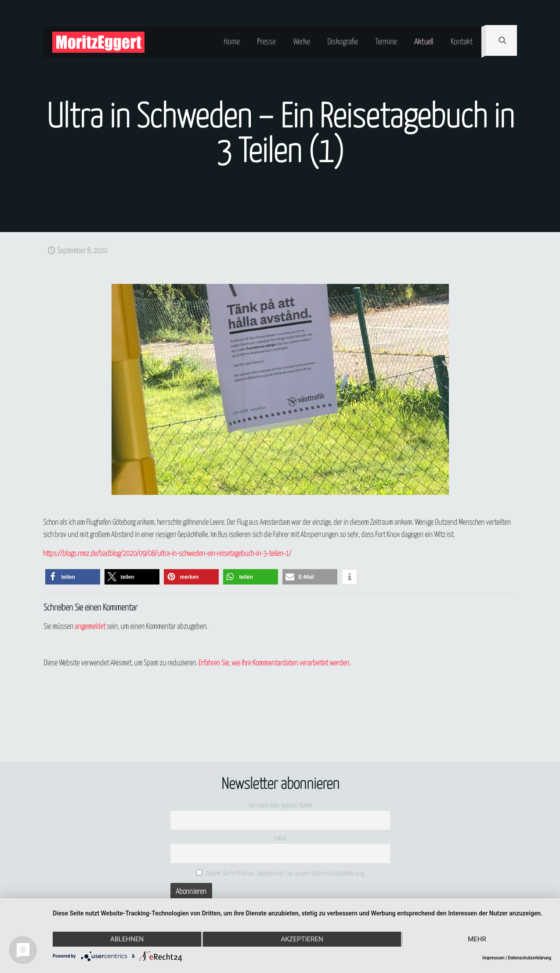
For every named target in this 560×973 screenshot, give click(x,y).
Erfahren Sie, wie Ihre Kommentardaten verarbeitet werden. (275, 663)
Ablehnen (127, 939)
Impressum (493, 958)
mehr (477, 939)
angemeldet (90, 627)
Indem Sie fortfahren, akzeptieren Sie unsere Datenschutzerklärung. (281, 873)
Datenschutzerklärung (529, 958)
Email (280, 838)
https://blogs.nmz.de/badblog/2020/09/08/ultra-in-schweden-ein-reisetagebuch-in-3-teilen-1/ (167, 554)
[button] (73, 577)
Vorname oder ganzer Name (280, 805)
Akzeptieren (302, 939)
